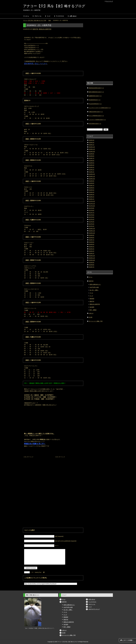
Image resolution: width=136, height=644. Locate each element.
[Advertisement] (37, 470)
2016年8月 (92, 238)
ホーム (27, 16)
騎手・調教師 (93, 310)
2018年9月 (92, 181)
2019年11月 (92, 149)
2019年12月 (92, 147)
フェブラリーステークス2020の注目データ (100, 108)
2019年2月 (92, 170)
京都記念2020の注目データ (96, 112)
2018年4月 (92, 192)
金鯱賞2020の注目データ (95, 96)
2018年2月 (92, 197)
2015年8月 (92, 265)
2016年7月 (92, 240)
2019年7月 (92, 158)
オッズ (91, 296)
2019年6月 (92, 161)
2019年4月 (92, 165)
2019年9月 (92, 154)
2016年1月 (92, 253)
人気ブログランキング (94, 609)
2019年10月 (92, 152)
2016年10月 (92, 233)
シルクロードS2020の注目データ (97, 120)
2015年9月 (92, 262)
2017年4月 (92, 219)
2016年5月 (92, 244)
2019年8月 (92, 156)
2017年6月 (92, 215)
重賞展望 (92, 299)
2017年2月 (92, 224)
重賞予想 (92, 301)
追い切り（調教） (94, 290)
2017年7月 (92, 213)
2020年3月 (92, 140)
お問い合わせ (73, 16)
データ (91, 293)
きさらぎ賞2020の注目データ (96, 116)
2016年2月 (92, 251)
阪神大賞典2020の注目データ (96, 92)
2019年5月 (92, 163)
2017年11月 (92, 204)
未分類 (91, 317)
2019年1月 (92, 172)
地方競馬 (92, 307)
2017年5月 (92, 217)
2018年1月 (92, 199)
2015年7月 (92, 267)
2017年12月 (92, 201)
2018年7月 (92, 185)
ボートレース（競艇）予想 (96, 321)
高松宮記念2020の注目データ (96, 88)
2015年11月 (92, 258)
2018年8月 (92, 183)
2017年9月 (92, 208)
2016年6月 (92, 242)
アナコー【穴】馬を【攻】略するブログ (54, 6)
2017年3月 (92, 222)
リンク (49, 16)
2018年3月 (92, 195)
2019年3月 (92, 167)
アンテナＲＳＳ (60, 16)
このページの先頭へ (128, 640)
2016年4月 (92, 247)
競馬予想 (36, 29)
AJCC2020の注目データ (95, 124)
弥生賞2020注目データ (95, 100)
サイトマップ (109, 1)
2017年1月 (92, 226)
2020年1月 (92, 145)
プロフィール (38, 16)
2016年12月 (92, 229)
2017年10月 (92, 206)
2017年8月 (92, 210)
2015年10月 (92, 260)
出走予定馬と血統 (94, 287)
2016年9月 (92, 235)
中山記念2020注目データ (95, 104)
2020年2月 (92, 142)
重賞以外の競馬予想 (45, 29)
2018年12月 (92, 174)
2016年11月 (92, 231)
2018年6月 (92, 188)
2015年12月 (92, 256)
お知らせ (91, 313)
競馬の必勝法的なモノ (95, 284)
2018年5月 (92, 190)
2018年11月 (92, 176)
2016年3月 (92, 249)
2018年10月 (92, 179)
